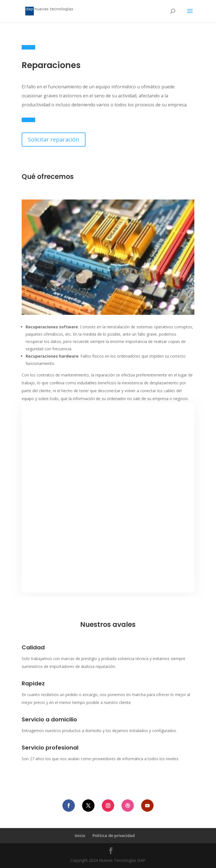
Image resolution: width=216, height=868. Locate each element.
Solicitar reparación (54, 139)
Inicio (80, 836)
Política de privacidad (114, 836)
